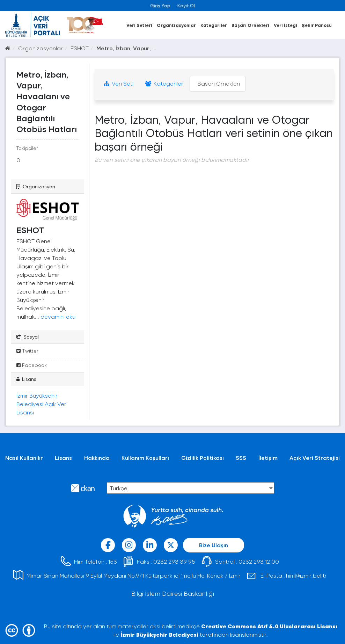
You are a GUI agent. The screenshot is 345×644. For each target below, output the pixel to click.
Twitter (27, 351)
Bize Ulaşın (214, 545)
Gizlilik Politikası (203, 458)
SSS (241, 458)
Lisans (63, 458)
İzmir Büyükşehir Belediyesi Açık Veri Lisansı (42, 404)
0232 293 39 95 (174, 561)
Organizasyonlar (176, 25)
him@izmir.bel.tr (306, 575)
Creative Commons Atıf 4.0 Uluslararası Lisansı (269, 626)
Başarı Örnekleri (250, 25)
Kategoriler (214, 25)
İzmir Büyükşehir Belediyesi (159, 634)
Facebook (32, 365)
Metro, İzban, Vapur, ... (126, 48)
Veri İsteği (285, 25)
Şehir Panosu (317, 25)
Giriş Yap (160, 5)
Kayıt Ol (186, 5)
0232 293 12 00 (259, 561)
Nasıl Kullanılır (24, 458)
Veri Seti (119, 83)
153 (113, 561)
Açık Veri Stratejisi (315, 458)
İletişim (268, 458)
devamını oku (58, 316)
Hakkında (97, 458)
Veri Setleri (139, 25)
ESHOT (80, 48)
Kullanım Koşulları (145, 458)
